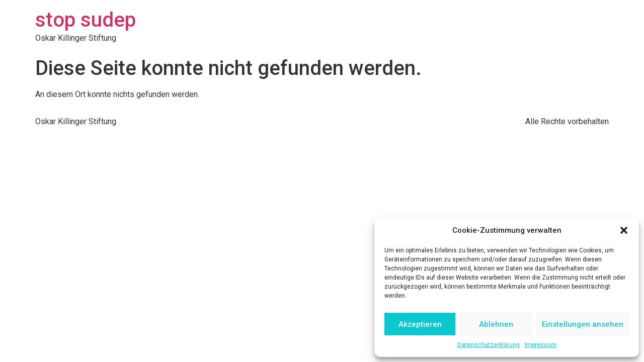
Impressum (541, 345)
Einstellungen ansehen (583, 324)
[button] (624, 230)
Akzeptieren (420, 324)
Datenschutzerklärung (489, 345)
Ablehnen (496, 324)
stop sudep (86, 20)
